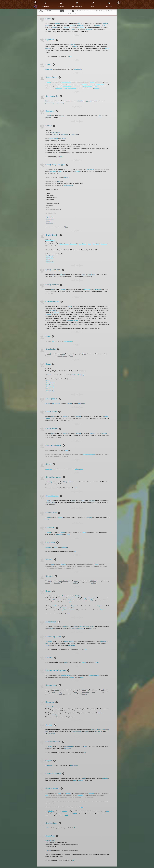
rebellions (81, 780)
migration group (66, 675)
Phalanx (48, 381)
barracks (70, 306)
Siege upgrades (65, 135)
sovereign (62, 354)
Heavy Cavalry (50, 219)
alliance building (68, 746)
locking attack (100, 84)
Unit (47, 101)
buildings (75, 583)
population (69, 404)
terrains (92, 627)
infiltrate (68, 793)
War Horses (104, 244)
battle (47, 643)
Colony (97, 564)
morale (50, 29)
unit (78, 101)
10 (118, 2)
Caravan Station (67, 86)
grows (95, 598)
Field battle (67, 341)
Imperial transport (66, 82)
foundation (57, 583)
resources (81, 25)
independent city (60, 103)
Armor (90, 244)
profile (66, 662)
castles (85, 746)
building (49, 82)
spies (60, 793)
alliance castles (51, 734)
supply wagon (88, 101)
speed (63, 116)
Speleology (48, 314)
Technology (81, 375)
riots (74, 780)
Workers (48, 404)
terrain (57, 690)
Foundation (48, 547)
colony (52, 103)
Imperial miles (51, 503)
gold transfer (59, 88)
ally (96, 86)
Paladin (48, 221)
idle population (56, 404)
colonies (71, 482)
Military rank (49, 69)
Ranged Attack (83, 244)
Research (92, 433)
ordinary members (69, 641)
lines (71, 341)
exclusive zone (99, 732)
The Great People (77, 4)
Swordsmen (52, 171)
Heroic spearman (51, 383)
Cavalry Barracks (68, 185)
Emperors (65, 416)
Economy (61, 4)
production (72, 25)
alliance (50, 641)
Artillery (64, 139)
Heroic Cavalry (50, 223)
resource (68, 101)
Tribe (53, 707)
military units (81, 27)
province (58, 23)
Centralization (74, 135)
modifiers (51, 629)
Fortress (49, 851)
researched (80, 795)
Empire (84, 354)
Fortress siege (105, 730)
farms (79, 23)
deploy (91, 600)
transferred (89, 86)
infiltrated (91, 793)
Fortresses (77, 171)
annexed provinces (73, 598)
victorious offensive (96, 730)
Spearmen (67, 177)
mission (100, 116)
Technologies (89, 29)
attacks (73, 44)
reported (84, 662)
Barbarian (49, 707)
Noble (48, 828)
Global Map (45, 4)
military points (77, 69)
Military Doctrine (64, 244)
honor (88, 692)
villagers (50, 581)
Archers (60, 171)
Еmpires (72, 677)
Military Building (50, 240)
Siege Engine (57, 139)
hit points (66, 27)
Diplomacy (109, 4)
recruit (85, 600)
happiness (98, 25)
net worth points (87, 454)
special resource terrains (68, 610)
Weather (76, 320)
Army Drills (56, 135)
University (104, 433)
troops (75, 813)
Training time (87, 289)
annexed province (62, 356)
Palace (76, 828)
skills (53, 275)
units (94, 275)
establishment (59, 534)
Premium (97, 88)
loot (96, 101)
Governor (78, 416)
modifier (55, 606)
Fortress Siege (90, 169)
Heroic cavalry (50, 262)
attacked (48, 48)
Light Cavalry (50, 217)
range (67, 450)
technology (50, 482)
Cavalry (91, 275)
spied (66, 815)
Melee (58, 181)
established (92, 501)
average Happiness (94, 675)
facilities (70, 600)
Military (93, 4)
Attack (83, 275)
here (70, 56)
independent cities (76, 732)
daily (105, 25)
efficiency (64, 482)
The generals (53, 310)
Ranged (51, 139)
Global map (64, 547)
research (49, 116)
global (91, 629)
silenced (97, 662)
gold (73, 29)
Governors (63, 289)
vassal (72, 356)
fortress (59, 600)
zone (53, 341)
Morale (47, 645)
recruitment (103, 641)
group (82, 677)
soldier (81, 101)
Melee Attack (74, 244)
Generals (63, 275)
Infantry (55, 715)
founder (84, 690)
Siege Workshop (56, 133)
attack (93, 692)
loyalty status (72, 645)
